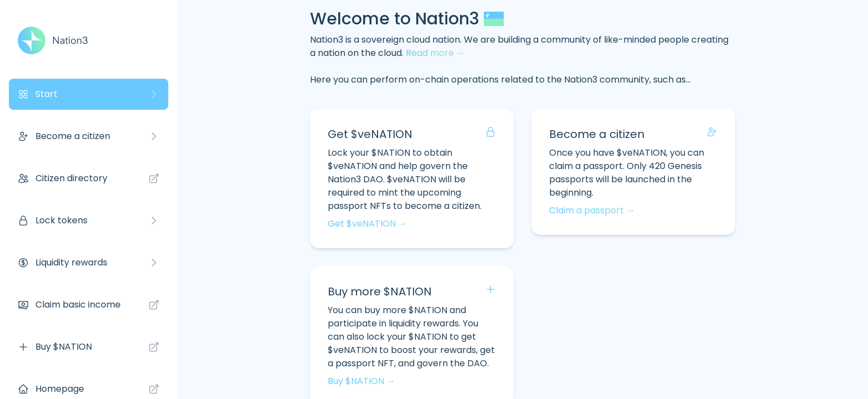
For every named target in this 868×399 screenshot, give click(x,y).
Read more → (435, 53)
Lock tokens (89, 220)
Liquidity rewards (89, 262)
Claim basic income (89, 305)
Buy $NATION (89, 347)
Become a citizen (89, 136)
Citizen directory (89, 178)
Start (89, 94)
